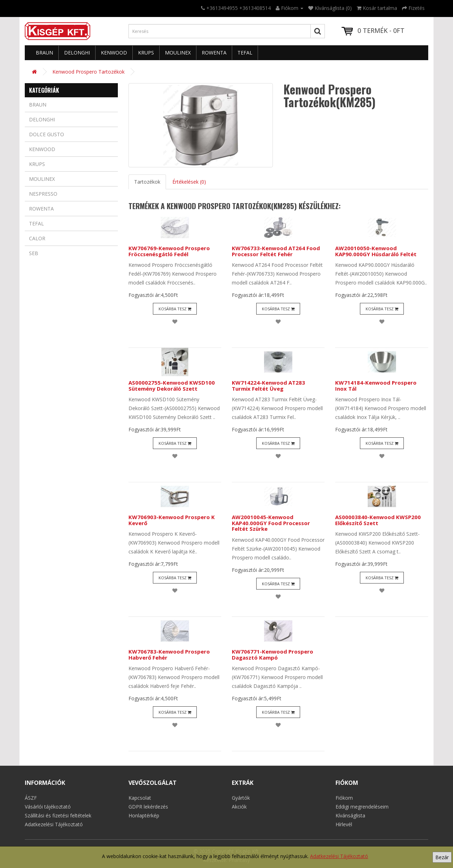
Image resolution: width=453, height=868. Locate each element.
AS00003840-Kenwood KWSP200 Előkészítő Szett (378, 520)
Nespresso (43, 194)
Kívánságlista (350, 815)
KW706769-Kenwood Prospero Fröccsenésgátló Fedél (169, 251)
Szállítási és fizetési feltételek (58, 815)
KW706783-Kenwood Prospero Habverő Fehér (169, 654)
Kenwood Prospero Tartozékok (88, 72)
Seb (34, 253)
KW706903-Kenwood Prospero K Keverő (172, 520)
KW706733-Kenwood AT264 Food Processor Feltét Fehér (276, 251)
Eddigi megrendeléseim (362, 807)
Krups (146, 53)
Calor (37, 238)
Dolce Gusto (47, 134)
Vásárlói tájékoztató (48, 807)
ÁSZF (31, 798)
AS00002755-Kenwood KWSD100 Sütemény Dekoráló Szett (172, 386)
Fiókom (344, 798)
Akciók (239, 807)
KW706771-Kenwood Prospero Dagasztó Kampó (273, 654)
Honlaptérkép (144, 815)
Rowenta (214, 53)
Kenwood (114, 53)
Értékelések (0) (189, 182)
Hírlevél (344, 824)
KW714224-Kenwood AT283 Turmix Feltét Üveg (268, 386)
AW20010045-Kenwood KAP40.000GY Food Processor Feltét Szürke (271, 523)
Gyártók (241, 798)
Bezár (442, 857)
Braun (44, 53)
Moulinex (178, 53)
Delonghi (77, 53)
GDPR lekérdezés (148, 807)
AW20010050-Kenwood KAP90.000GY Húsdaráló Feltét (376, 251)
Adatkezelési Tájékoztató (339, 856)
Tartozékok (147, 182)
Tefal (245, 53)
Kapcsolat (140, 798)
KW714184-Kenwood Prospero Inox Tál (376, 386)
